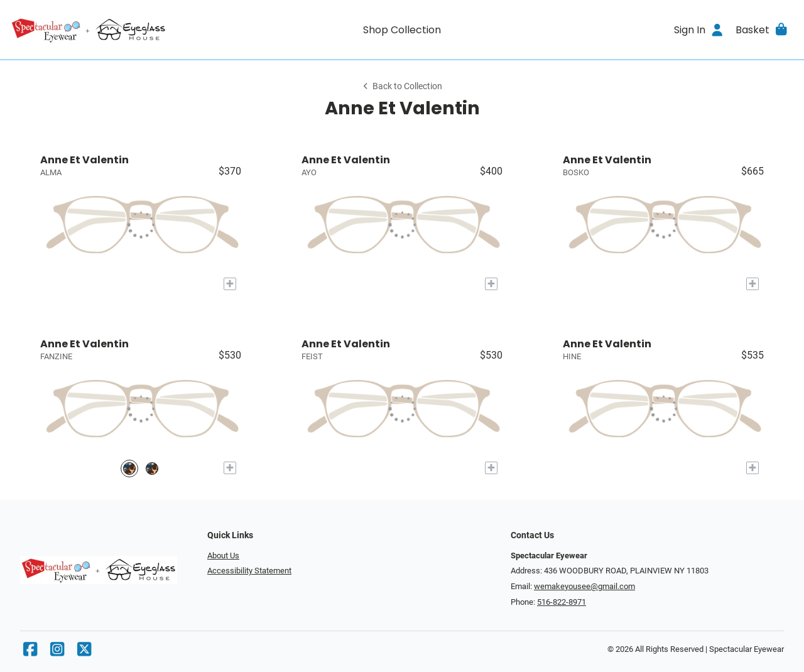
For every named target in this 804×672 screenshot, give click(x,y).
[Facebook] (30, 652)
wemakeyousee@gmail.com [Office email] (584, 586)
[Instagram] (57, 652)
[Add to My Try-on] (230, 284)
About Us (223, 555)
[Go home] (108, 30)
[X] (84, 652)
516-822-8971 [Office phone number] (562, 602)
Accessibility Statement (249, 571)
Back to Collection (402, 86)
